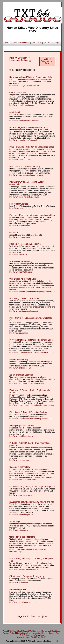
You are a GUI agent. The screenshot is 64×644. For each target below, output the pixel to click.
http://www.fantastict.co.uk (20, 368)
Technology (15, 522)
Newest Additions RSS (25, 637)
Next (39, 616)
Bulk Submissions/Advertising (32, 635)
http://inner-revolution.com (20, 160)
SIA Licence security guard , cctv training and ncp (32, 502)
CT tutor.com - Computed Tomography (27, 576)
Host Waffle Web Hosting (21, 261)
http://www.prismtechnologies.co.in (24, 569)
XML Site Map (42, 637)
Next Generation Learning (21, 375)
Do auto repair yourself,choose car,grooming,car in (32, 487)
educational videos (18, 93)
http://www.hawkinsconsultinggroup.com (26, 175)
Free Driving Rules (18, 590)
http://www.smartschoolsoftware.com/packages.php (31, 419)
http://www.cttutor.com (19, 583)
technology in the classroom (22, 537)
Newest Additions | (41, 633)
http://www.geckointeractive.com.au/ (24, 197)
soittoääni (14, 233)
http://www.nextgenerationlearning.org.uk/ (27, 383)
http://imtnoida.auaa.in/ (19, 333)
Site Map (37, 43)
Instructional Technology (20, 60)
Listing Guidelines (24, 633)
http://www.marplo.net (18, 254)
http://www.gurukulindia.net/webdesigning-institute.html (32, 291)
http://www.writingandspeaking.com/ (24, 85)
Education (22, 58)
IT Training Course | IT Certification (25, 298)
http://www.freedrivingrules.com (22, 602)
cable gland (15, 112)
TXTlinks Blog (15, 631)
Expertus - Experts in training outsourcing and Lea (32, 215)
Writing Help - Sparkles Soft (22, 426)
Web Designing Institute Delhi (23, 279)
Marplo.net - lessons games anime (25, 244)
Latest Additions (21, 43)
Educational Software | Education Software (29, 412)
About (5, 631)
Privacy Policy (9, 633)
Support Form (54, 633)
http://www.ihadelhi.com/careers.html (25, 140)
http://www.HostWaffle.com (21, 272)
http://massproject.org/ (19, 530)
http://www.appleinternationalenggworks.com (28, 120)
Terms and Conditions (51, 631)
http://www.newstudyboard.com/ (23, 480)
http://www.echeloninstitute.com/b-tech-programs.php (31, 405)
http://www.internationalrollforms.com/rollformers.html (31, 352)
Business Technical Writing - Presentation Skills (31, 77)
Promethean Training (19, 359)
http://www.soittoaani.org (20, 237)
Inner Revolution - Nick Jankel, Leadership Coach (32, 147)
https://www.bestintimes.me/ (21, 208)
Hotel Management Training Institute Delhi (28, 127)
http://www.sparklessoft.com (21, 436)
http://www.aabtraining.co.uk (21, 514)
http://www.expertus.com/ (20, 226)
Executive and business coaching (24, 167)
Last (45, 616)
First (33, 616)
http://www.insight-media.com (22, 105)
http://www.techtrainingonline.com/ (24, 311)
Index (12, 58)
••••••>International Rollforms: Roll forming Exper (31, 340)
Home (8, 43)
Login (57, 43)
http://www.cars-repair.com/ (21, 495)
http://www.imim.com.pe (19, 460)
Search (48, 43)
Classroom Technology (20, 467)
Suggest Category (46, 60)
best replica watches (19, 204)
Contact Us (27, 631)
